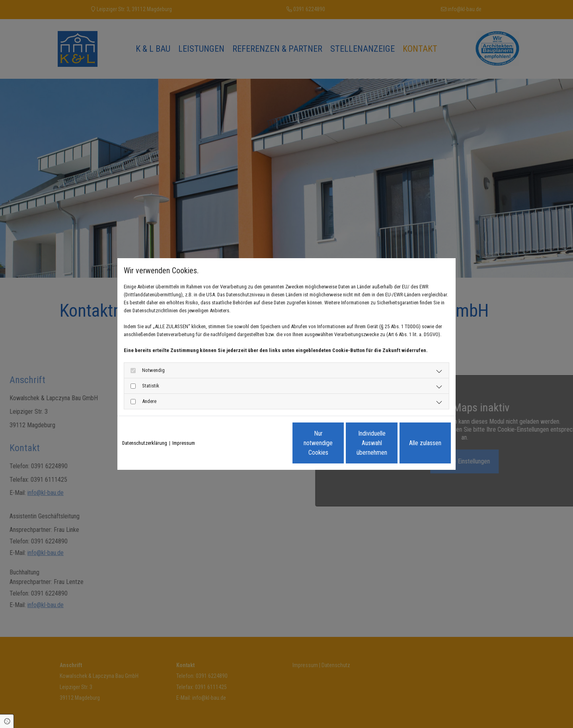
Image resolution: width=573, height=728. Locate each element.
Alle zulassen (414, 443)
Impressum (184, 443)
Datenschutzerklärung (145, 443)
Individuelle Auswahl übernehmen (339, 443)
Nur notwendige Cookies (263, 443)
